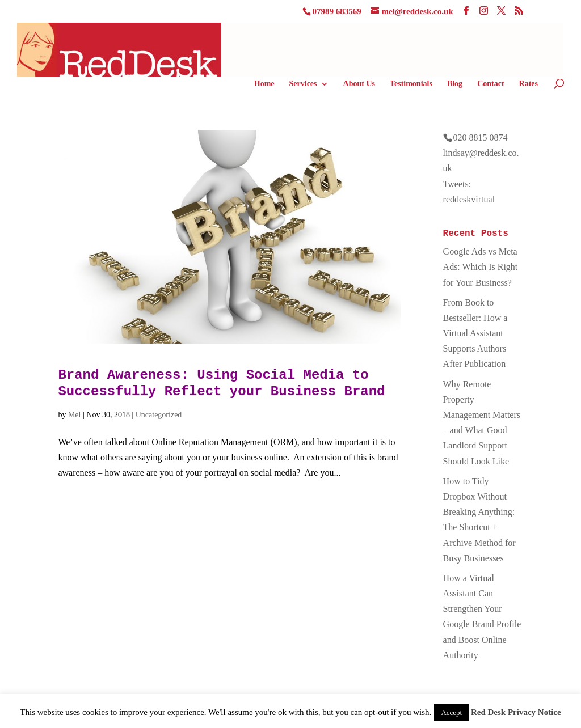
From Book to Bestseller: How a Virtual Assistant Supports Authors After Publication (475, 333)
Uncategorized (159, 415)
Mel (75, 415)
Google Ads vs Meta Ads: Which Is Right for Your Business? (481, 267)
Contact (491, 84)
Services (303, 84)
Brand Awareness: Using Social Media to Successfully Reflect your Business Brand (221, 383)
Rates (529, 84)
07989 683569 (336, 11)
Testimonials (411, 84)
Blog (455, 84)
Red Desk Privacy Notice (516, 712)
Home (264, 84)
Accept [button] (451, 712)
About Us (359, 84)
